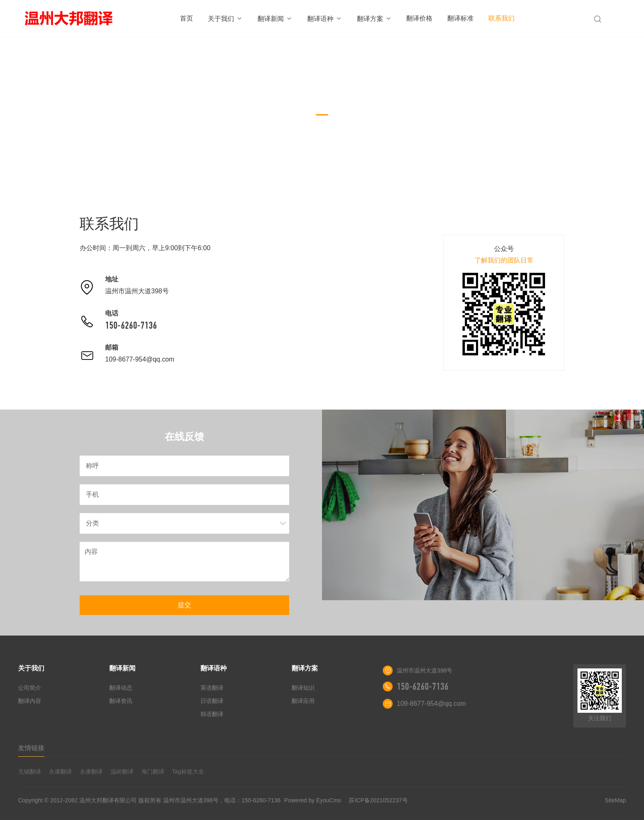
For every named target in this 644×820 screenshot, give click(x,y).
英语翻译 (212, 688)
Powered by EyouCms (312, 800)
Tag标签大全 (188, 772)
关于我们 (225, 19)
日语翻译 (212, 701)
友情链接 (31, 748)
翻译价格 (419, 18)
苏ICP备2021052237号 (378, 800)
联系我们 (501, 18)
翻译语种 (325, 19)
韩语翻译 (212, 714)
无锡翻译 (30, 772)
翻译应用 (303, 701)
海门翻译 (153, 772)
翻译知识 (303, 688)
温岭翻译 (122, 772)
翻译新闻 (275, 19)
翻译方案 (374, 19)
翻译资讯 (121, 701)
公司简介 (30, 688)
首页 (186, 18)
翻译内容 (30, 701)
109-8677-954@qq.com (140, 359)
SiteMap (615, 800)
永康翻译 (60, 772)
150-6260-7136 (131, 325)
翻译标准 (460, 18)
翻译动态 (121, 688)
